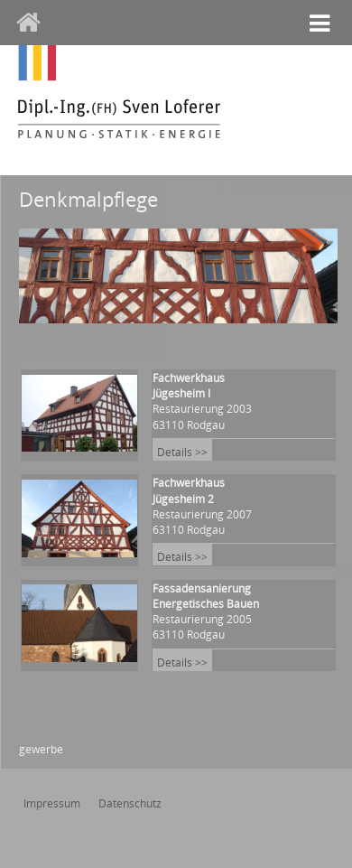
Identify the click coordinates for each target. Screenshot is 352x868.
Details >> (182, 452)
